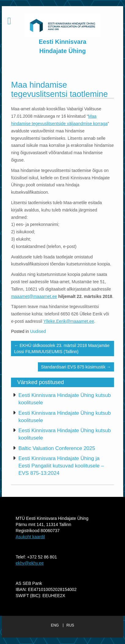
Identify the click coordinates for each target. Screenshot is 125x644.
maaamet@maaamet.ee (34, 296)
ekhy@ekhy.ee (30, 563)
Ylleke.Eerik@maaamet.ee (69, 321)
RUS (70, 625)
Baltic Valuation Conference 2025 (57, 448)
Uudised (38, 331)
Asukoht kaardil (30, 537)
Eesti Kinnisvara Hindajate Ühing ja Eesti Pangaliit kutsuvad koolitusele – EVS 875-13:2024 (61, 466)
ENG (55, 625)
